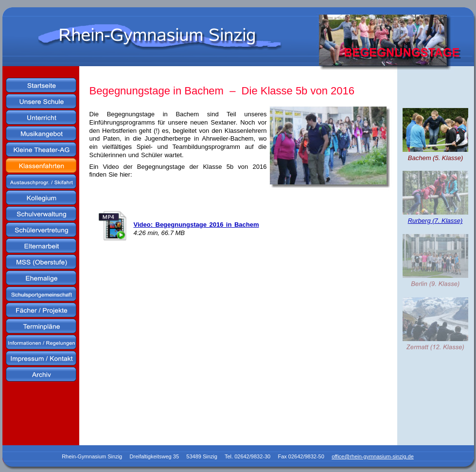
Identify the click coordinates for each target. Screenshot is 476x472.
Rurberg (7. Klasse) (435, 221)
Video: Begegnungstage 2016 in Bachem (196, 225)
